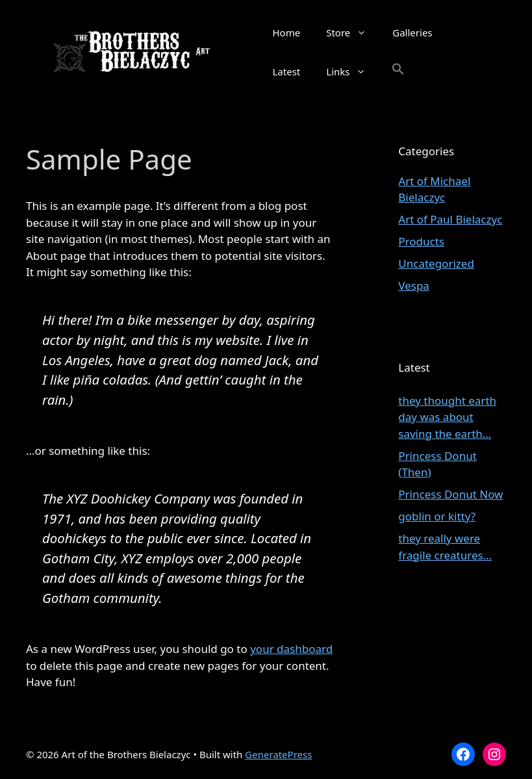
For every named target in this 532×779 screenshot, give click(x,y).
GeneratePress (278, 754)
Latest (287, 71)
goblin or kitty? (437, 516)
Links (352, 71)
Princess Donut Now (450, 494)
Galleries (412, 32)
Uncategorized (436, 263)
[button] (398, 71)
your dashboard (291, 649)
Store (353, 32)
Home (287, 32)
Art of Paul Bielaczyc (450, 219)
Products (421, 241)
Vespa (414, 286)
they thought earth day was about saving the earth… (447, 417)
